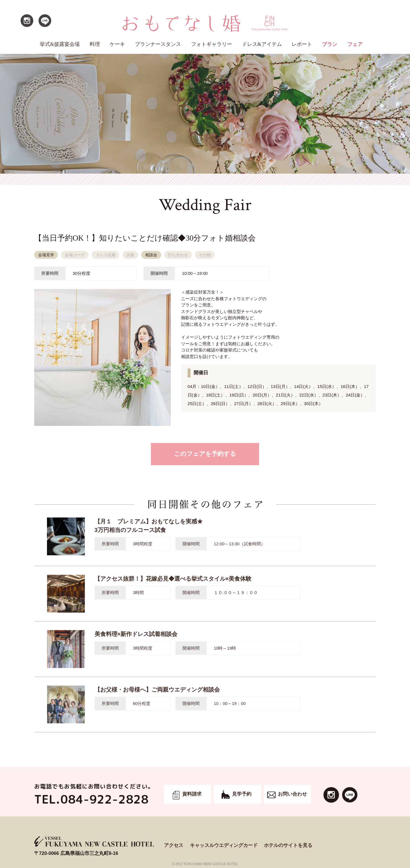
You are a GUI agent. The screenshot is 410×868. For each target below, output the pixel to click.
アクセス (174, 845)
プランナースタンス (158, 44)
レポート (302, 44)
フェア (355, 44)
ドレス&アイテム (262, 44)
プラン (330, 44)
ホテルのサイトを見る (288, 845)
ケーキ (117, 44)
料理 (95, 44)
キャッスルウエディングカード (224, 845)
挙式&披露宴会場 (60, 44)
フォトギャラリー (212, 44)
